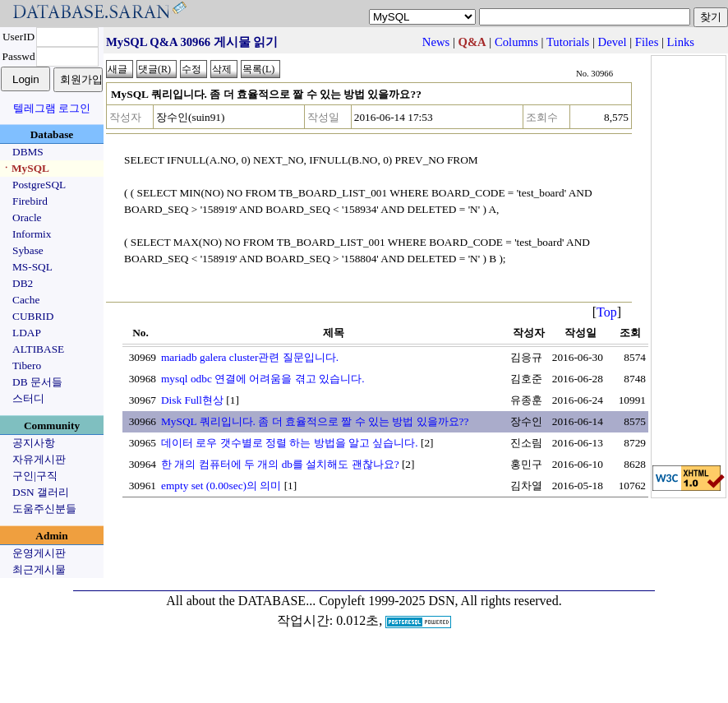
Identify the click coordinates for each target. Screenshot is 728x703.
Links (681, 42)
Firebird (30, 201)
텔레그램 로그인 (52, 108)
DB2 (23, 283)
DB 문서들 (37, 382)
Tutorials (568, 42)
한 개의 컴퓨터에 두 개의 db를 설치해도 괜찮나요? (280, 464)
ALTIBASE (38, 349)
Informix (32, 234)
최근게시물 (39, 569)
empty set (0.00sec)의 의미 (221, 486)
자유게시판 (39, 459)
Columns (516, 42)
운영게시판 (39, 553)
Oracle (27, 217)
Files (647, 42)
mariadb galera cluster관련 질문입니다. (250, 357)
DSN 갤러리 (41, 492)
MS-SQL (32, 267)
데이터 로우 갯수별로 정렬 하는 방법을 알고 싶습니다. (290, 443)
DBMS (28, 152)
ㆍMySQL (25, 168)
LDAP (27, 333)
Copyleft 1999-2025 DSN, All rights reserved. (440, 601)
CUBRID (33, 316)
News (436, 42)
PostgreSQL (39, 185)
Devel (613, 42)
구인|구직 (35, 476)
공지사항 (34, 443)
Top (607, 312)
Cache (26, 300)
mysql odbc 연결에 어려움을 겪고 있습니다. (263, 379)
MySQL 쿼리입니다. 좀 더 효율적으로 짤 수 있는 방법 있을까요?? (315, 421)
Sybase (28, 250)
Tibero (27, 365)
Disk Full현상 (192, 400)
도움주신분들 (44, 509)
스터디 (28, 398)
